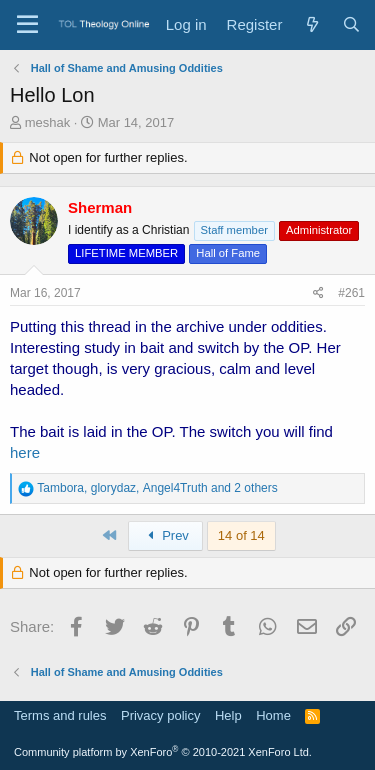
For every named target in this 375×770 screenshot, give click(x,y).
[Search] (351, 24)
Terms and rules (60, 715)
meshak (48, 122)
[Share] (318, 293)
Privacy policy (160, 715)
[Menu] (27, 25)
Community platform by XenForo (163, 752)
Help (228, 715)
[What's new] (311, 24)
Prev (165, 535)
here (25, 452)
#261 (351, 293)
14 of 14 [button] (241, 535)
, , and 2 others (157, 488)
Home (273, 715)
